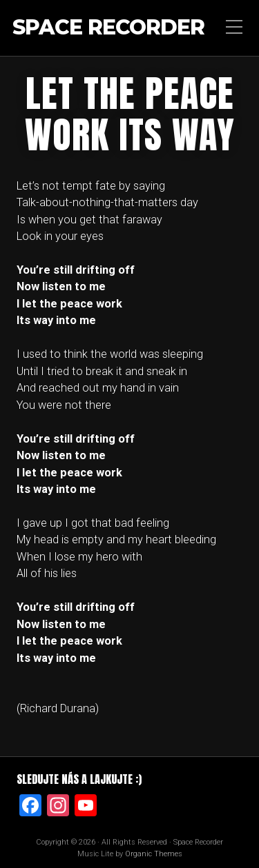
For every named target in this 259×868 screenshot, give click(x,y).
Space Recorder (108, 28)
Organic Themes (154, 854)
